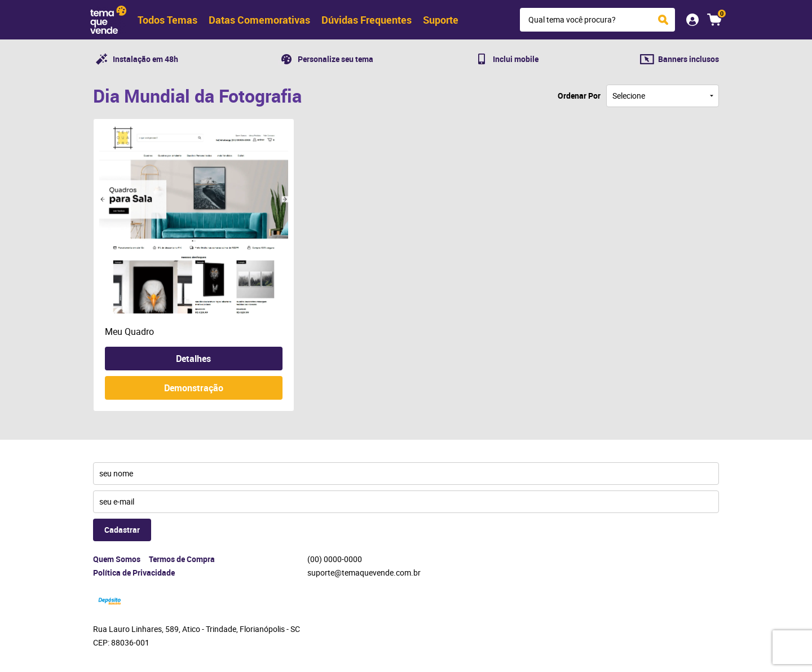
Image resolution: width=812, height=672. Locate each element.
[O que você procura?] (663, 20)
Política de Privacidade (134, 572)
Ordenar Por (579, 96)
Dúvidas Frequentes (367, 20)
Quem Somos (117, 559)
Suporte (441, 20)
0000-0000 (335, 559)
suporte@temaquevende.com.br (364, 572)
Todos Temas (167, 20)
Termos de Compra (182, 559)
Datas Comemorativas (259, 20)
